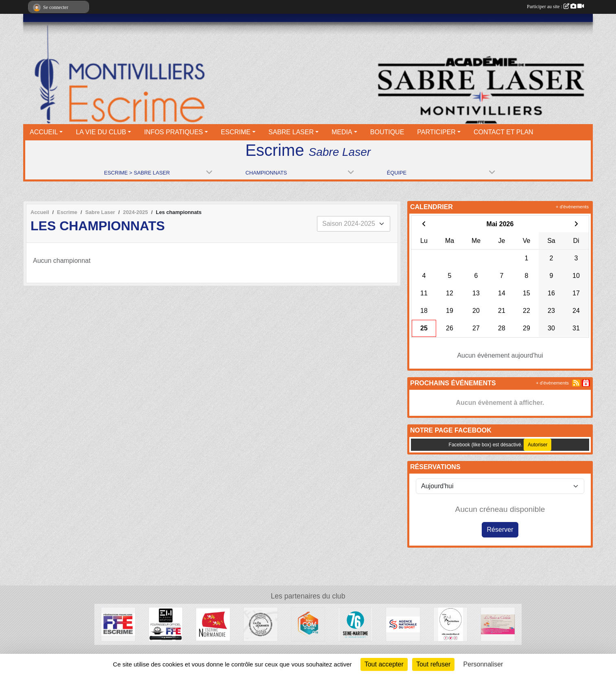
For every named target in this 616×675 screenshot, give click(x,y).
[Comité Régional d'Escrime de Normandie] (213, 624)
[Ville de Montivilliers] (451, 624)
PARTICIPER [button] (436, 132)
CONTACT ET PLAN (504, 132)
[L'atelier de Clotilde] (498, 624)
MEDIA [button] (342, 132)
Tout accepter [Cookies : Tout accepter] (384, 664)
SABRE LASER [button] (291, 132)
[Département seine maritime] (355, 624)
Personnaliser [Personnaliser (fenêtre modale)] (483, 664)
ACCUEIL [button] (44, 132)
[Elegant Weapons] (166, 624)
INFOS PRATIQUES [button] (174, 132)
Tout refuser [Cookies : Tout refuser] (433, 664)
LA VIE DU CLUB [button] (101, 132)
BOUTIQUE (387, 132)
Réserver (500, 530)
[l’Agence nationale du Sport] (403, 624)
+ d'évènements (572, 207)
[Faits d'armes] (261, 624)
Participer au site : (555, 7)
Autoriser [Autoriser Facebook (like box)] (537, 445)
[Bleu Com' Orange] (308, 624)
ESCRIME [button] (236, 132)
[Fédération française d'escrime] (118, 624)
